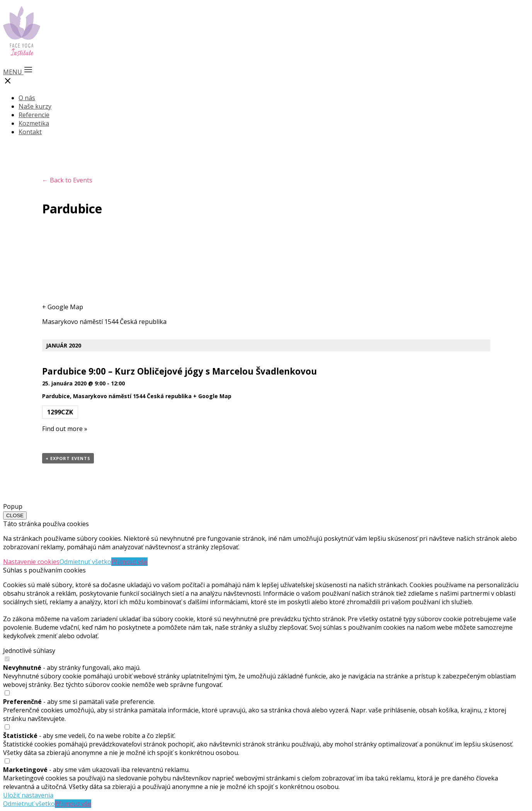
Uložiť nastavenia (28, 795)
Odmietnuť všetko (85, 562)
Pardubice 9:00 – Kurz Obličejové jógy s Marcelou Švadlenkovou (179, 371)
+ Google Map (63, 307)
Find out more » (65, 429)
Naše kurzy (35, 106)
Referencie (34, 115)
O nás (27, 98)
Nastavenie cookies (31, 562)
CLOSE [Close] (15, 515)
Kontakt (30, 132)
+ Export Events (68, 458)
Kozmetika (34, 123)
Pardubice (56, 396)
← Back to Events (67, 180)
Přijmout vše (129, 562)
